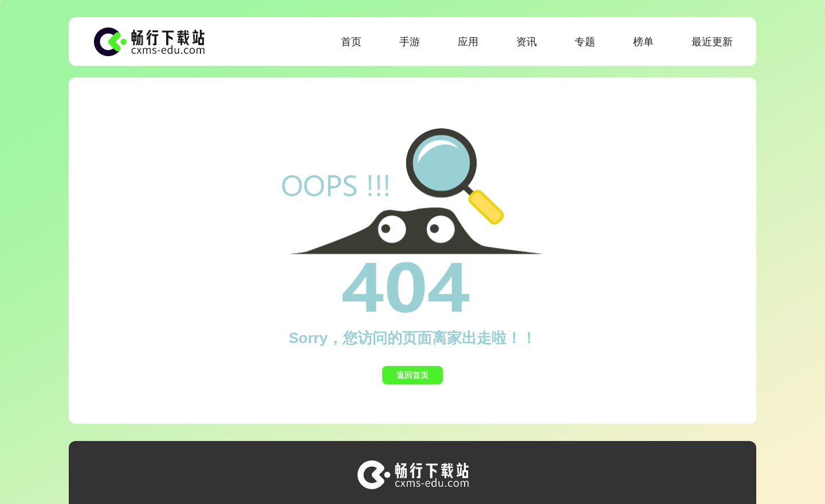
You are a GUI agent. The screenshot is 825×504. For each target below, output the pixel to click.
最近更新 (712, 42)
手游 (410, 42)
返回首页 (412, 375)
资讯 (527, 42)
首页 (351, 42)
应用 (468, 42)
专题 (585, 42)
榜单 (643, 42)
